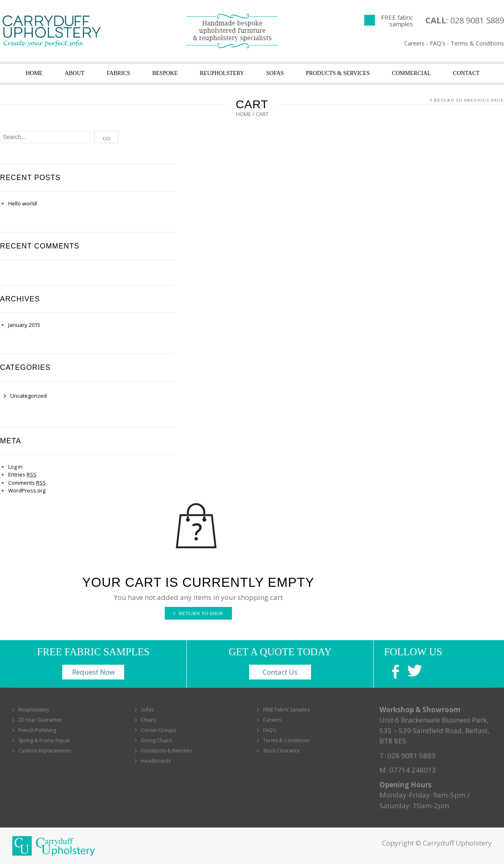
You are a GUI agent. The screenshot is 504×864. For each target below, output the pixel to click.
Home (34, 73)
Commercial (411, 73)
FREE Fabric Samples (286, 710)
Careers (414, 43)
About (75, 73)
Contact (466, 73)
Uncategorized (28, 396)
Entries (22, 474)
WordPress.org (27, 490)
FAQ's (438, 43)
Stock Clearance (282, 751)
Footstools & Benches (166, 751)
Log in (15, 467)
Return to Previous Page (469, 100)
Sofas (275, 73)
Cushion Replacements (45, 751)
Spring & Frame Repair (44, 740)
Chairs (148, 720)
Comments (27, 483)
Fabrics (118, 73)
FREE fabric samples (397, 21)
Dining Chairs (156, 740)
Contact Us (280, 672)
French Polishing (37, 730)
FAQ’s (270, 730)
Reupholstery (222, 73)
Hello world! (23, 203)
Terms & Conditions (477, 43)
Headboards (156, 761)
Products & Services (338, 73)
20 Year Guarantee (40, 720)
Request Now (93, 672)
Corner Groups (159, 730)
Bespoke (165, 73)
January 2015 (24, 325)
